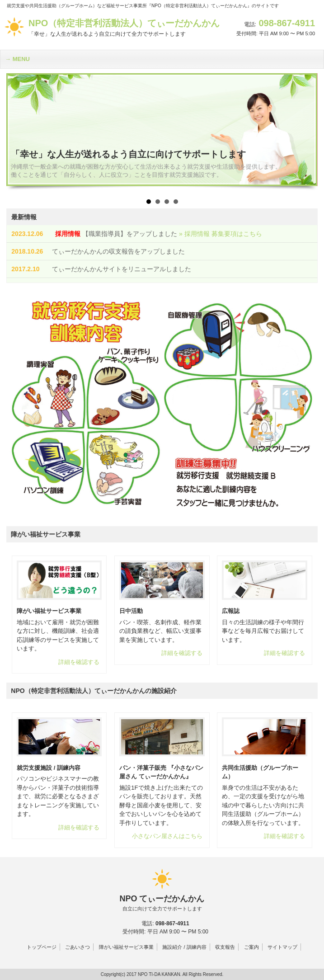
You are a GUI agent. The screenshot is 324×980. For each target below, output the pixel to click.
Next (306, 132)
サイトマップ (282, 947)
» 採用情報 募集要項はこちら (221, 234)
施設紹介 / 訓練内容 (184, 947)
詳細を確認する (79, 662)
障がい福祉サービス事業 (126, 947)
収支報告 (225, 947)
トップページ (42, 947)
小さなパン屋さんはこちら (167, 836)
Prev (18, 132)
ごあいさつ (77, 947)
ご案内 (251, 947)
